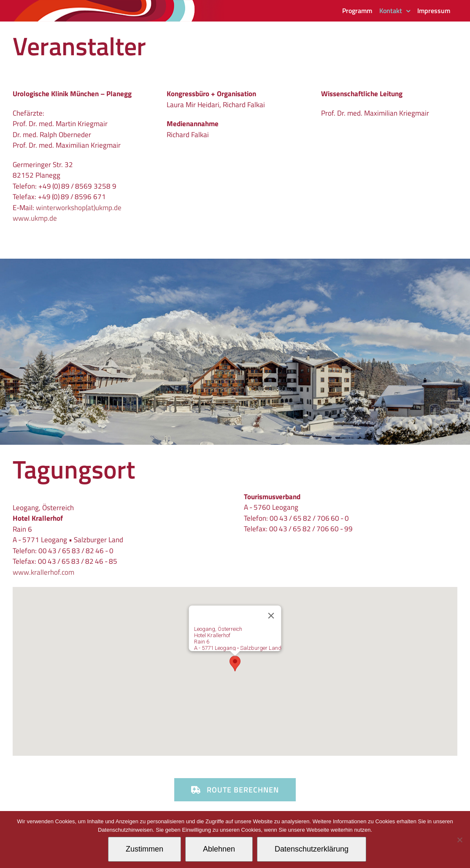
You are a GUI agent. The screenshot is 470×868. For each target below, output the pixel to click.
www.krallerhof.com (43, 572)
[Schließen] (271, 616)
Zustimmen (145, 849)
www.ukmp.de (35, 218)
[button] (235, 664)
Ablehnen (219, 849)
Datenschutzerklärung (312, 849)
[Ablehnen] (459, 840)
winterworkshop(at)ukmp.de (79, 208)
